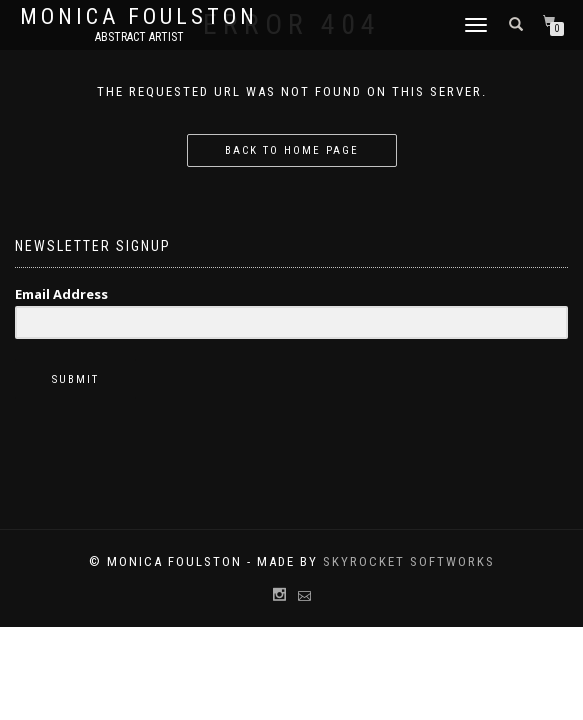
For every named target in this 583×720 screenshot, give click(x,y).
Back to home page (292, 150)
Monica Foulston (139, 17)
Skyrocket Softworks (409, 561)
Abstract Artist (139, 37)
